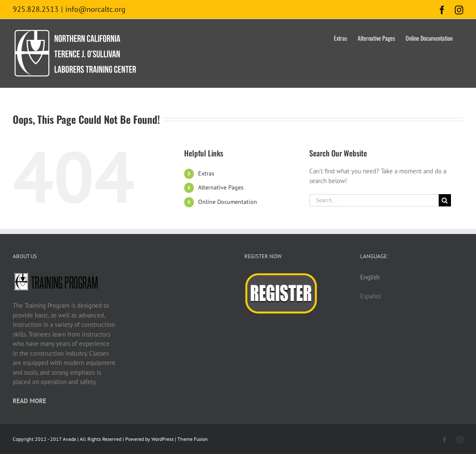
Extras (206, 173)
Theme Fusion (193, 439)
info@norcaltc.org (95, 9)
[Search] (445, 200)
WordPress (162, 439)
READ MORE (29, 401)
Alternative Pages (221, 187)
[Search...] (374, 200)
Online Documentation (228, 202)
